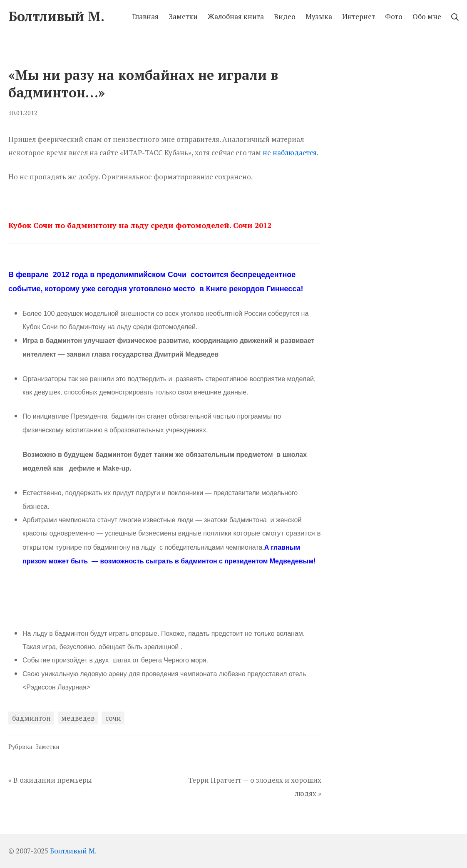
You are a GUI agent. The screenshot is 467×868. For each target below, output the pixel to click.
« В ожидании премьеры (50, 780)
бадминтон (31, 718)
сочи (113, 718)
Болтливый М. (73, 851)
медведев (78, 718)
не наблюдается (290, 153)
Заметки (47, 747)
